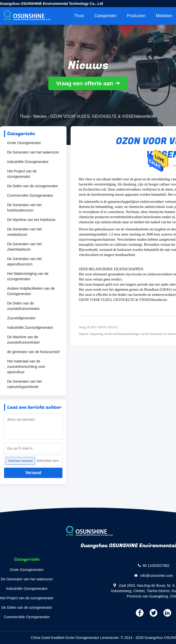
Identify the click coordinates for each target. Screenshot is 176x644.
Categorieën (106, 16)
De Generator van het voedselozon (24, 232)
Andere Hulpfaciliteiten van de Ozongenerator (31, 291)
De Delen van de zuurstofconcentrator (24, 306)
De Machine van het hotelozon (31, 220)
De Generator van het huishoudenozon (24, 208)
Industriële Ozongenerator (28, 162)
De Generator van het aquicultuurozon (24, 261)
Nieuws (40, 116)
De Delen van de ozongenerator (32, 186)
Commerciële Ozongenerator (30, 195)
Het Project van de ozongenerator (22, 174)
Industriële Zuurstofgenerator (30, 327)
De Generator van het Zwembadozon (24, 247)
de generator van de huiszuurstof (33, 352)
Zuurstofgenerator (21, 318)
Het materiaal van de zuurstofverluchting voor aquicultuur (26, 367)
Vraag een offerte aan (85, 83)
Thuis (79, 16)
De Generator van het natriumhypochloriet (24, 384)
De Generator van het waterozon (33, 152)
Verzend (33, 473)
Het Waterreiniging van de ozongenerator (28, 276)
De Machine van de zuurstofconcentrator (24, 340)
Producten (136, 16)
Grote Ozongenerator (24, 143)
